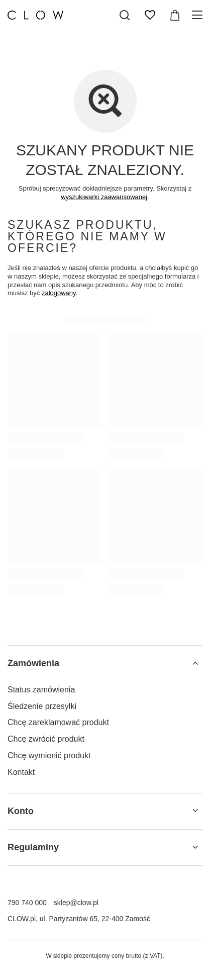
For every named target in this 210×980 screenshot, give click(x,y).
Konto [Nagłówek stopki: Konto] (21, 811)
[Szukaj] (125, 15)
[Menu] (199, 15)
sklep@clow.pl (76, 903)
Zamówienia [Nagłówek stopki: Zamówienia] (33, 663)
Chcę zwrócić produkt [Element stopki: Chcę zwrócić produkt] (46, 739)
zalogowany (59, 293)
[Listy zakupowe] (150, 15)
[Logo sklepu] (35, 15)
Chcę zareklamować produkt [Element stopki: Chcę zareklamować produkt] (58, 722)
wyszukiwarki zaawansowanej (104, 197)
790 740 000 (27, 903)
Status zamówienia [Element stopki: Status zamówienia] (41, 690)
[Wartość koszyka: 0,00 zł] (175, 15)
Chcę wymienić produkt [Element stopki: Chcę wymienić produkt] (49, 755)
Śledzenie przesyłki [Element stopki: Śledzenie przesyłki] (42, 706)
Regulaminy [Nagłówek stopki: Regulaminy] (33, 847)
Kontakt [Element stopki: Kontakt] (21, 772)
